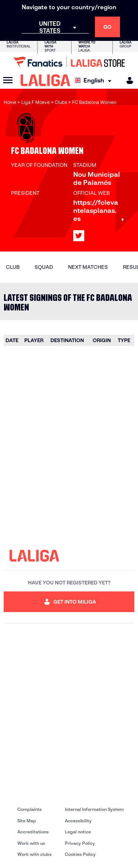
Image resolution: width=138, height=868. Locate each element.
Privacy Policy (80, 843)
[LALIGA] (45, 80)
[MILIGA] (127, 80)
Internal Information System (94, 809)
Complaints (29, 809)
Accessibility (78, 821)
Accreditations (33, 832)
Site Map (27, 821)
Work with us (31, 843)
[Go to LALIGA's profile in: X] (79, 236)
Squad (44, 267)
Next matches (88, 267)
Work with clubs (34, 854)
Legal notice (78, 832)
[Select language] (95, 80)
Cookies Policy (80, 854)
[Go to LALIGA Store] (69, 62)
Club (13, 267)
